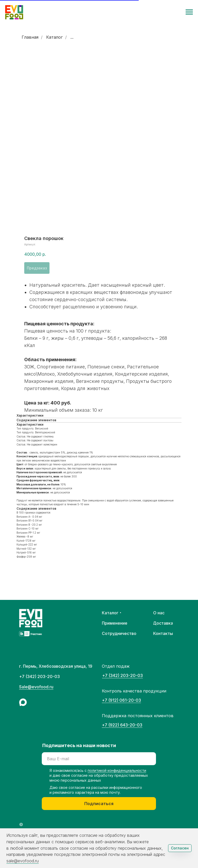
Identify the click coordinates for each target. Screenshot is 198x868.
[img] (23, 702)
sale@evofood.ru (23, 861)
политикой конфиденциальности (117, 770)
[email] (99, 759)
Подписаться (99, 804)
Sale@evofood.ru (36, 687)
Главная (30, 37)
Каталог (54, 37)
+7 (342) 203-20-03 (122, 675)
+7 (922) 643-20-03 (122, 725)
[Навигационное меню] (189, 12)
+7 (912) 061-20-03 (121, 700)
